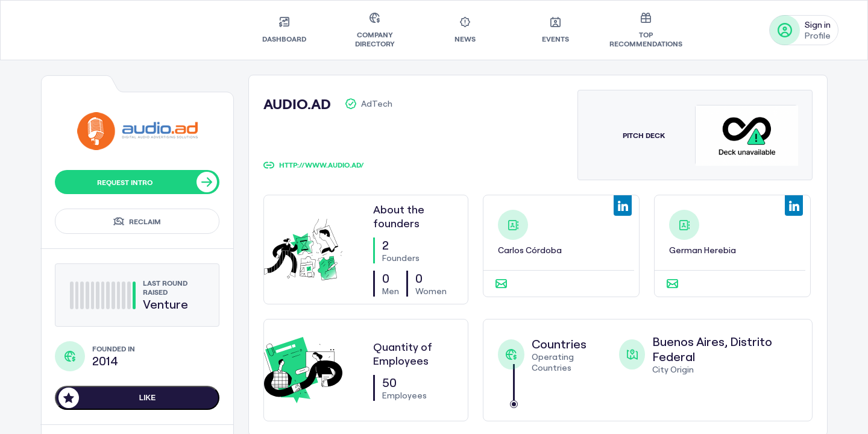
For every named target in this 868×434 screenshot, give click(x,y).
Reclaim (137, 221)
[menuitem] (284, 30)
